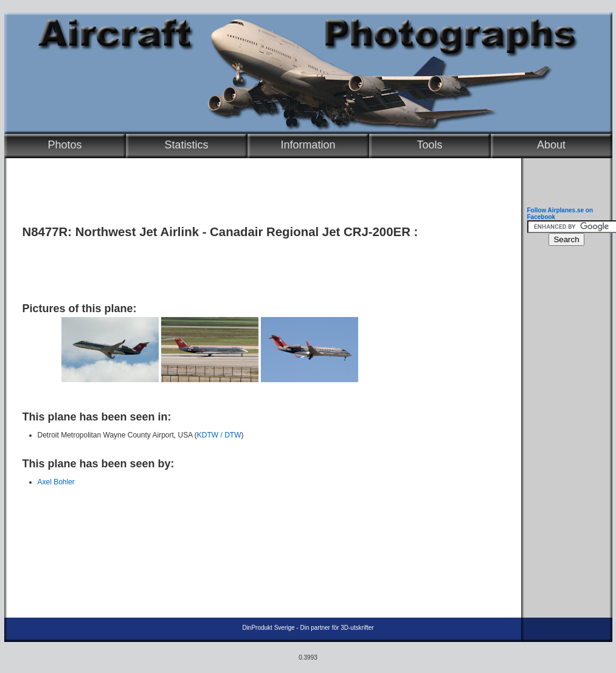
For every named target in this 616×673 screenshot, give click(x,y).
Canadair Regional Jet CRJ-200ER (310, 232)
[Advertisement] (260, 266)
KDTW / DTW (219, 435)
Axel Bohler (56, 482)
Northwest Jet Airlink (137, 232)
